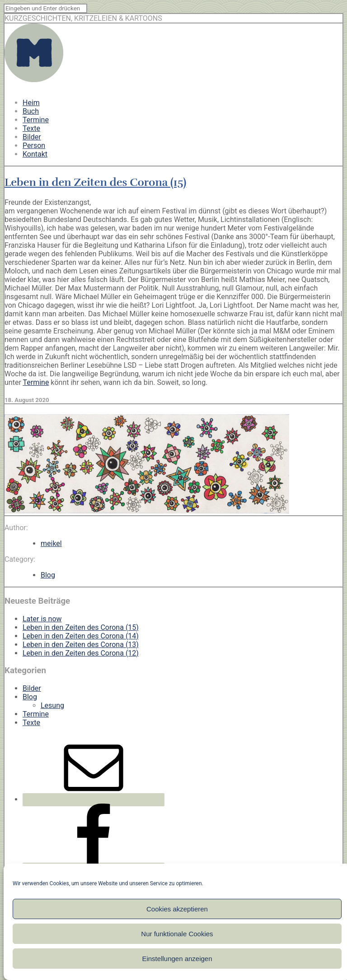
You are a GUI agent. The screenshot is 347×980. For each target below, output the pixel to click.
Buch (31, 111)
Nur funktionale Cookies (177, 934)
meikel (51, 543)
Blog (48, 575)
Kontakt (35, 154)
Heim (31, 103)
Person (34, 146)
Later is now (42, 619)
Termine (36, 120)
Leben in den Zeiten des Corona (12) (81, 653)
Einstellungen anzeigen (177, 959)
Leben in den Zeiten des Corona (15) (95, 182)
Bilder (32, 137)
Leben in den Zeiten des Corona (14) (81, 636)
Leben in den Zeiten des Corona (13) (81, 645)
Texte (31, 128)
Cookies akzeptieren (177, 909)
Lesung (52, 705)
